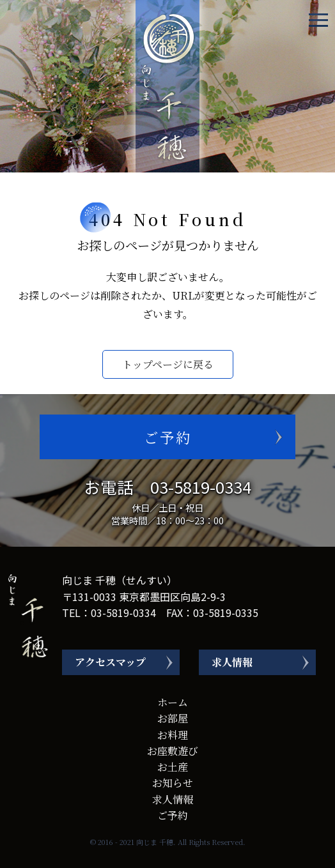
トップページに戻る (168, 364)
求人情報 (232, 662)
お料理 (173, 735)
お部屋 (173, 718)
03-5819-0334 (201, 486)
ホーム (173, 702)
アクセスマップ (110, 662)
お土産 (173, 767)
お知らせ (173, 783)
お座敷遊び (173, 751)
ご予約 (168, 437)
